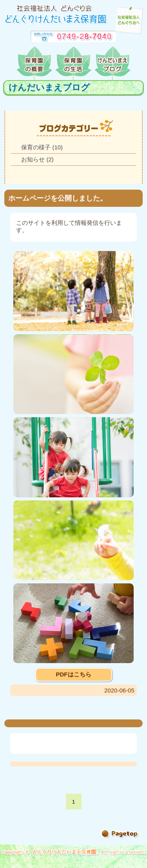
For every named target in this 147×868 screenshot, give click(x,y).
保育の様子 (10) (42, 147)
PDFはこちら (74, 674)
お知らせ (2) (37, 159)
